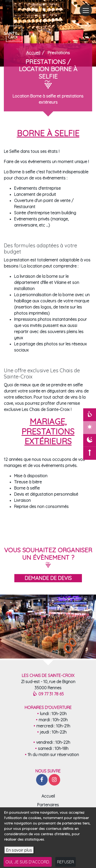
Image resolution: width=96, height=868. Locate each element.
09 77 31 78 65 (48, 694)
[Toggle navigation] (86, 10)
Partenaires (48, 805)
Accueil (48, 796)
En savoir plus (19, 855)
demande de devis (48, 578)
